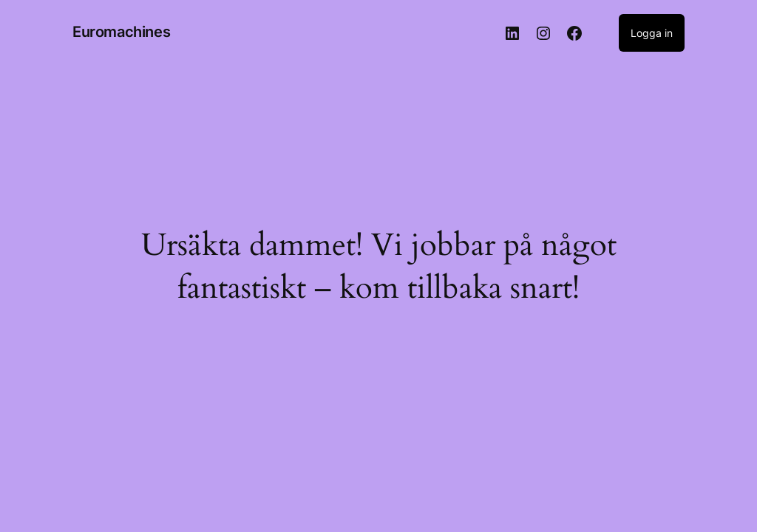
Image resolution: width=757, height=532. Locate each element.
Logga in (652, 33)
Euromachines (121, 32)
